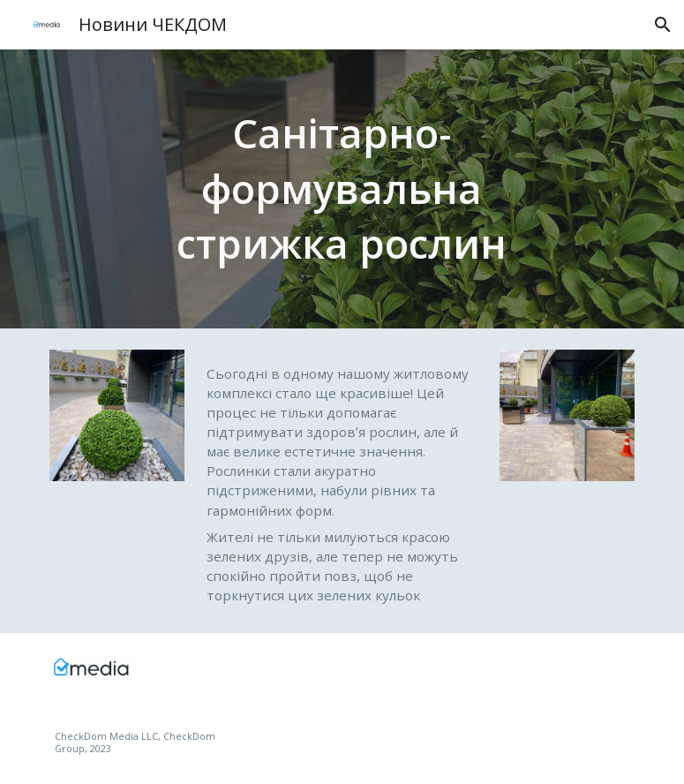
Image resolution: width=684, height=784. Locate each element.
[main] (342, 189)
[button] (663, 25)
